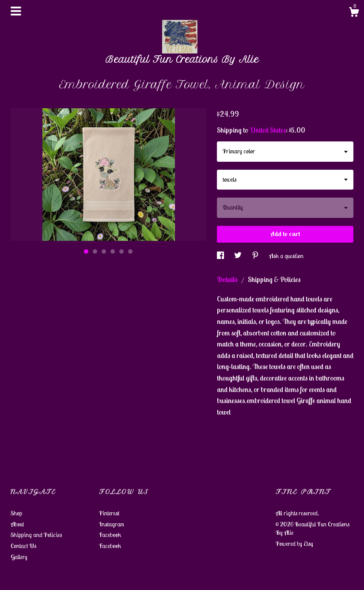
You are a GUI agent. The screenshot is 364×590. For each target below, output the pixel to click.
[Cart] (354, 13)
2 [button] (95, 251)
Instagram (112, 524)
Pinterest (109, 513)
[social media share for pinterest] (256, 256)
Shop (16, 513)
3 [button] (104, 251)
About (17, 524)
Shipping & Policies (274, 279)
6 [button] (130, 251)
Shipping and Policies (36, 535)
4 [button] (113, 251)
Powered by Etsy (294, 544)
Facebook (110, 535)
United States (268, 130)
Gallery (19, 557)
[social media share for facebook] (221, 256)
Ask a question (286, 256)
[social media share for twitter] (239, 256)
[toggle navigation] (16, 11)
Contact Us (23, 546)
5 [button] (121, 251)
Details (228, 279)
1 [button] (86, 251)
